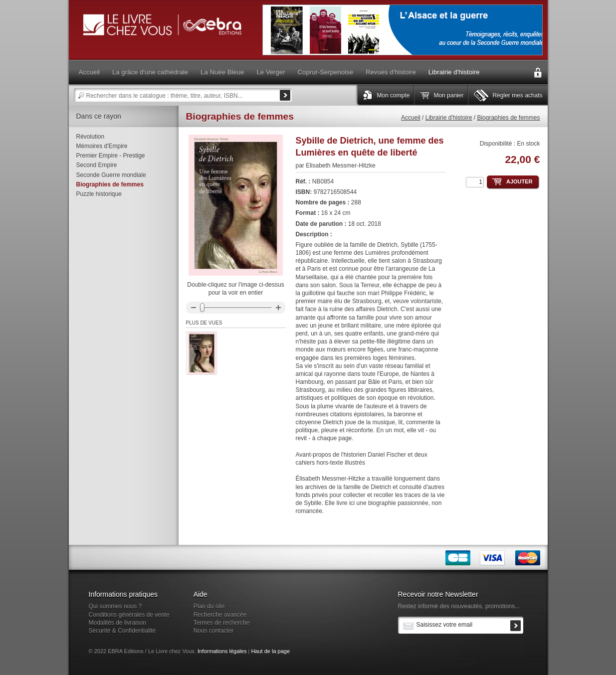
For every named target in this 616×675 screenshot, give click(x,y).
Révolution (91, 137)
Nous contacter (214, 631)
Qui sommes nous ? (115, 606)
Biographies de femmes (508, 118)
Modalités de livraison (117, 623)
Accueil (411, 118)
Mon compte (393, 95)
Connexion (538, 73)
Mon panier (448, 95)
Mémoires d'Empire (102, 146)
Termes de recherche (222, 623)
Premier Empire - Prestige (111, 156)
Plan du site (209, 606)
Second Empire (97, 165)
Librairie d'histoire (449, 118)
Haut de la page (270, 651)
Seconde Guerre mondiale (111, 175)
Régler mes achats (517, 95)
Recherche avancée (220, 615)
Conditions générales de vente (129, 615)
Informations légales (222, 651)
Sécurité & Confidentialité (122, 631)
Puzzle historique (99, 194)
